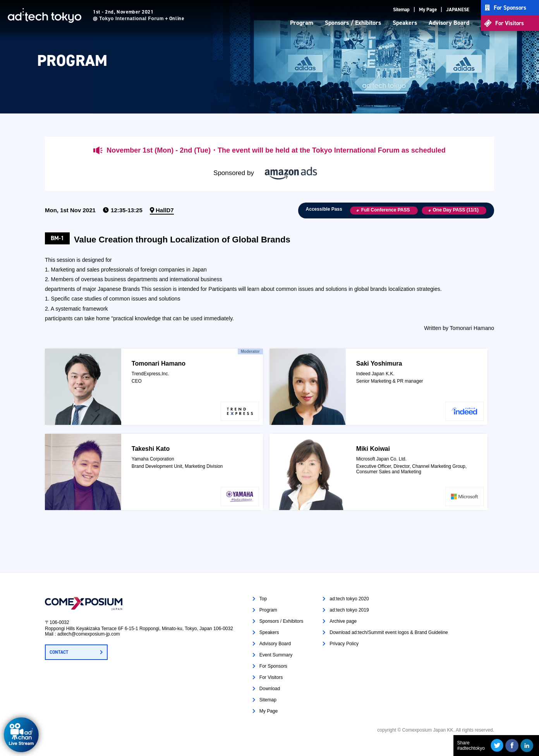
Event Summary (276, 655)
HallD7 (165, 210)
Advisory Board (449, 23)
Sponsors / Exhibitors (353, 23)
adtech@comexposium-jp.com (89, 634)
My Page (428, 9)
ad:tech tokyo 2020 (349, 599)
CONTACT (59, 652)
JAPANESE (458, 9)
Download (270, 689)
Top (263, 599)
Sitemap (401, 9)
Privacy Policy (344, 644)
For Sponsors (510, 8)
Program (302, 23)
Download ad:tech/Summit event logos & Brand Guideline (389, 632)
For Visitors (510, 23)
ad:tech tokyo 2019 (349, 610)
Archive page (343, 621)
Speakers (405, 23)
